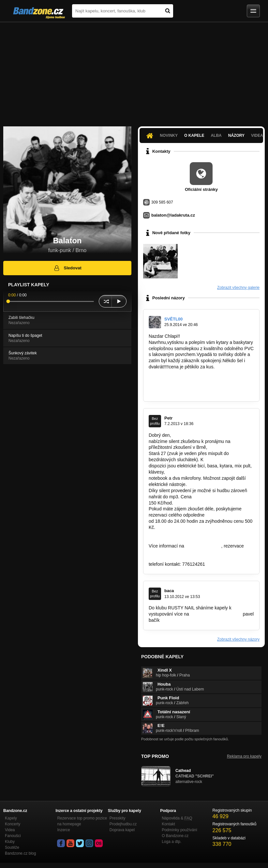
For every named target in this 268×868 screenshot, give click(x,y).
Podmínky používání (179, 830)
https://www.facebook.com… (178, 379)
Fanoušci (13, 836)
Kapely (11, 818)
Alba (216, 135)
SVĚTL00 (173, 319)
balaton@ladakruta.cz (173, 215)
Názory (236, 135)
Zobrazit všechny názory (238, 639)
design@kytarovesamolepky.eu (180, 391)
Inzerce (63, 830)
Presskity (118, 818)
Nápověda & (177, 818)
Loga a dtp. (171, 842)
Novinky (169, 135)
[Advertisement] (134, 71)
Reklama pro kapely (244, 756)
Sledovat (67, 268)
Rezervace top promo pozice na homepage (82, 821)
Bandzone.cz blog (20, 853)
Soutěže (12, 847)
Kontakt (168, 824)
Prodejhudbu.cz (123, 824)
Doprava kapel (122, 830)
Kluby (10, 842)
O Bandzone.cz (175, 836)
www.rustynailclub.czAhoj (216, 614)
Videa (10, 830)
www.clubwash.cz (203, 546)
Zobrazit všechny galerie (238, 288)
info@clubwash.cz (167, 552)
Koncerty (13, 824)
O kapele (194, 135)
